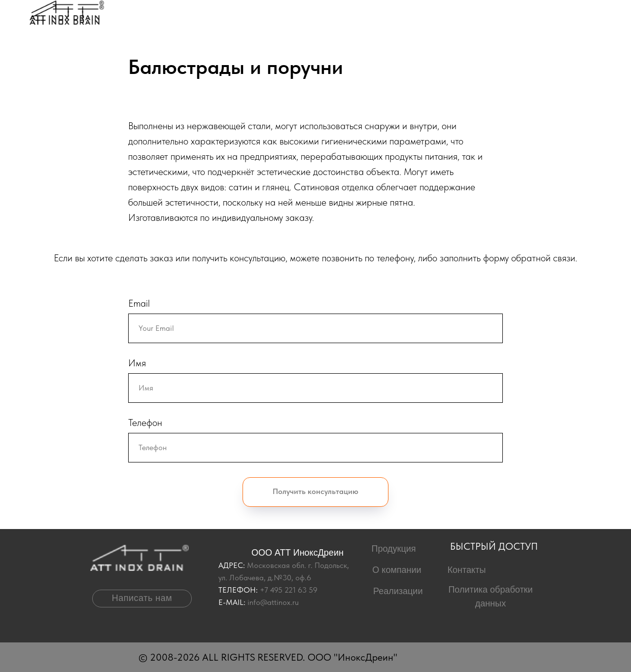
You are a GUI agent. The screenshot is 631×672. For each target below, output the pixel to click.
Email (139, 303)
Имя (137, 363)
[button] (142, 599)
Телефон (145, 423)
